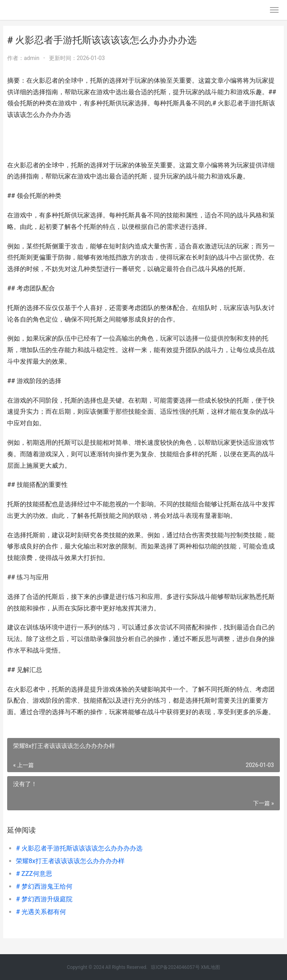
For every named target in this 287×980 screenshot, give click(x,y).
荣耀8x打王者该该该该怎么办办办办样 (70, 861)
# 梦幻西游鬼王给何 (44, 886)
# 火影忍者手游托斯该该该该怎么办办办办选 (79, 848)
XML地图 (211, 967)
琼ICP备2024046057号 (175, 967)
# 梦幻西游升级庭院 (44, 899)
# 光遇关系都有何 (41, 912)
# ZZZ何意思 (34, 874)
